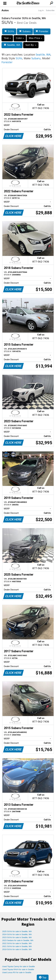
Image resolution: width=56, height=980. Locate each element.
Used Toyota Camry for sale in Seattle (19, 966)
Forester (42, 31)
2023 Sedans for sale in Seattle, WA (18, 940)
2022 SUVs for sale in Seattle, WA (17, 943)
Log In (41, 10)
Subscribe (50, 10)
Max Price (35, 38)
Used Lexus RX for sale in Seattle (17, 972)
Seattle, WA (12, 45)
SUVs (9, 31)
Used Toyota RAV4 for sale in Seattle (18, 969)
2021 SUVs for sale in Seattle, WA (17, 946)
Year (7, 38)
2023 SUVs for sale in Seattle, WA (17, 937)
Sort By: (31, 45)
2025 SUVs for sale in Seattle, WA (17, 931)
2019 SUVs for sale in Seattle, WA (17, 949)
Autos (5, 10)
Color (20, 38)
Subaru (25, 31)
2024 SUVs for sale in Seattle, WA (17, 934)
